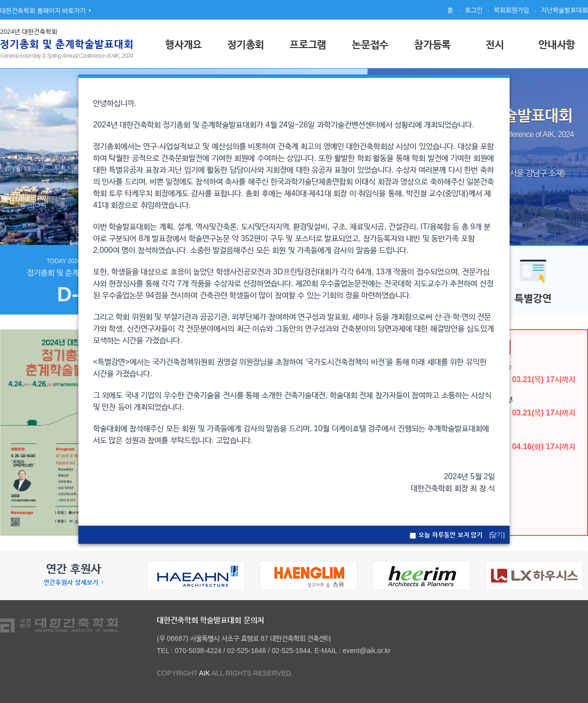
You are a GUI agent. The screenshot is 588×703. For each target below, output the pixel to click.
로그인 (474, 10)
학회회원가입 (512, 10)
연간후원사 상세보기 (73, 582)
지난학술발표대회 (564, 10)
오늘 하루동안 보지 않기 (451, 535)
